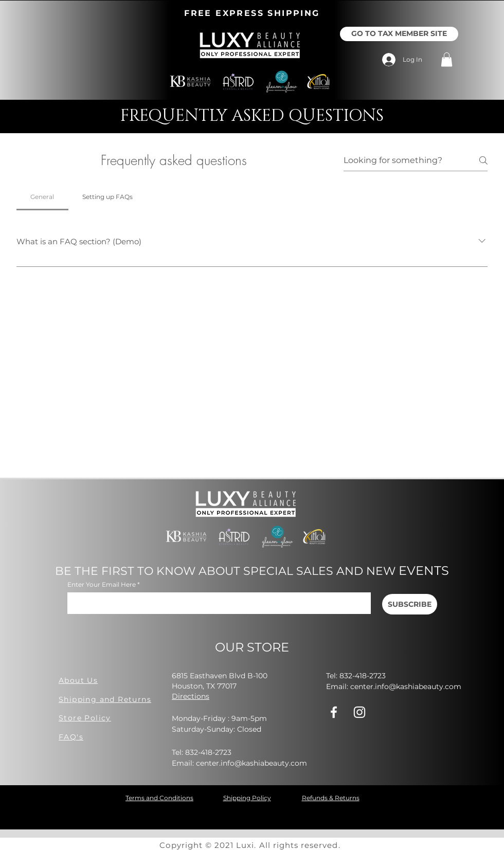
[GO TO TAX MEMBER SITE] (399, 34)
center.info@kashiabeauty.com (251, 763)
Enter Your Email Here (102, 585)
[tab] (42, 197)
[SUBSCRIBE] (410, 604)
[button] (447, 59)
